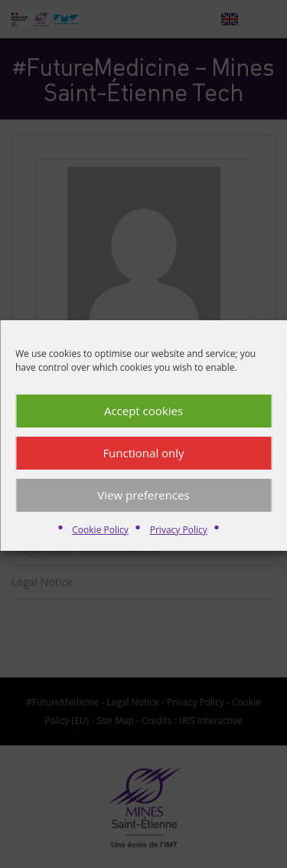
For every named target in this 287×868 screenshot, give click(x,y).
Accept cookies (143, 418)
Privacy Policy (179, 537)
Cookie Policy (100, 537)
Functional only (143, 460)
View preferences (143, 503)
